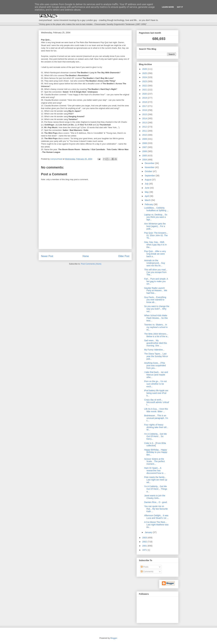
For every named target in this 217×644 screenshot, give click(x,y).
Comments (147, 572)
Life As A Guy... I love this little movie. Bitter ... (156, 410)
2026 (145, 69)
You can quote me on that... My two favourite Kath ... (156, 509)
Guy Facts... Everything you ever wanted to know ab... (155, 300)
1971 (145, 550)
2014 (145, 118)
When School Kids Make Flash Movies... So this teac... (156, 318)
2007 (145, 147)
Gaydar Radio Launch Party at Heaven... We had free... (156, 291)
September (150, 176)
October (149, 171)
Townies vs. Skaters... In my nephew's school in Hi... (156, 327)
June (147, 188)
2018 (145, 102)
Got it (180, 7)
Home (86, 256)
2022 (145, 86)
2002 (145, 542)
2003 (145, 538)
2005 (145, 156)
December (150, 163)
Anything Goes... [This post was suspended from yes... (155, 365)
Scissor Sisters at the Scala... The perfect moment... (154, 461)
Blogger (114, 638)
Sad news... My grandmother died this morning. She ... (156, 343)
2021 (145, 90)
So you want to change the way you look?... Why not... (157, 309)
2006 (145, 151)
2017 (145, 106)
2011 (145, 131)
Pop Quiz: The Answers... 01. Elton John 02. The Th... (156, 235)
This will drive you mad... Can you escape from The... (156, 272)
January (149, 532)
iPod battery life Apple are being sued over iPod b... (156, 393)
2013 (145, 123)
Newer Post (47, 256)
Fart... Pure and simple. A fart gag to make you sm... (156, 281)
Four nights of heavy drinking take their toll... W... (156, 427)
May (147, 192)
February (149, 204)
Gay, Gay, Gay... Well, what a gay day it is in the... (155, 245)
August (148, 180)
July (147, 184)
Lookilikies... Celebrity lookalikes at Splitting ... (156, 209)
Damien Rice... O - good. (156, 502)
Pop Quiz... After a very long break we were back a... (155, 254)
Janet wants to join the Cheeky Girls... (155, 497)
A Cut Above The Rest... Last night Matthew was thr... (156, 525)
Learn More (168, 7)
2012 (145, 127)
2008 (145, 143)
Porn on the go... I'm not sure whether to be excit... (155, 384)
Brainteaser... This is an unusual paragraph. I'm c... (156, 418)
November (150, 167)
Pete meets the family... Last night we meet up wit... (156, 480)
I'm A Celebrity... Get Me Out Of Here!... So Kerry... (155, 436)
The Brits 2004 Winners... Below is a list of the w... (157, 335)
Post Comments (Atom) (91, 264)
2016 (145, 110)
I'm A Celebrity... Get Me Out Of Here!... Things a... (156, 489)
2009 (145, 139)
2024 (145, 77)
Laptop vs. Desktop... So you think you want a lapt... (156, 217)
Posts (145, 567)
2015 (145, 114)
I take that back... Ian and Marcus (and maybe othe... (156, 375)
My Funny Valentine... (154, 350)
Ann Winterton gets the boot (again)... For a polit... (155, 226)
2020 (145, 94)
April (147, 196)
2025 (145, 73)
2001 (145, 546)
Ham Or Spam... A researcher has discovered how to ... (155, 471)
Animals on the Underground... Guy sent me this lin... (155, 263)
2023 (145, 81)
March (148, 200)
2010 (145, 135)
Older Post (124, 256)
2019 (145, 98)
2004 (145, 160)
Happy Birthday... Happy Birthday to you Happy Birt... (156, 452)
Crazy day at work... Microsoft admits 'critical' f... (157, 402)
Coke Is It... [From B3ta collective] (155, 444)
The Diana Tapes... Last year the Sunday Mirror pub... (156, 356)
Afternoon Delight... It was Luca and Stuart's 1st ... (156, 517)
